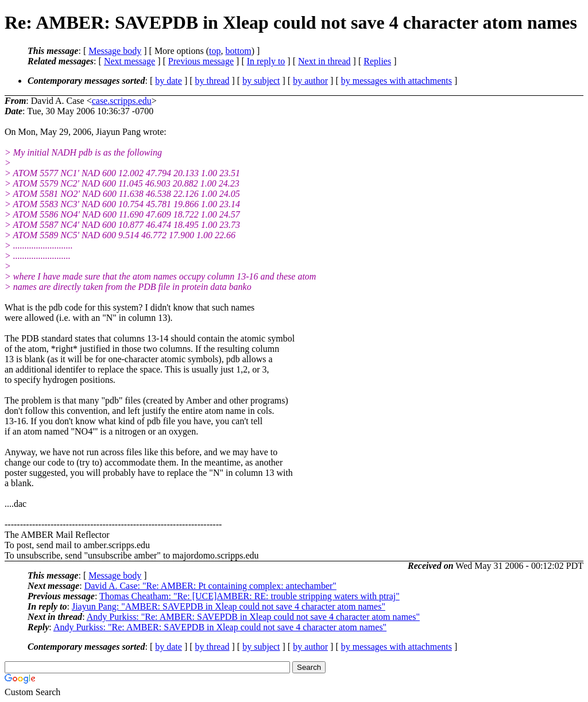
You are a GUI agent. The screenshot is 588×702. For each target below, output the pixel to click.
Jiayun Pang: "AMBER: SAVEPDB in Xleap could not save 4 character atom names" (229, 606)
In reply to (266, 61)
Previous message (201, 61)
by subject (261, 81)
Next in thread (324, 61)
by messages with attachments (396, 81)
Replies (377, 61)
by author (310, 81)
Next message (129, 61)
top (215, 51)
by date (169, 81)
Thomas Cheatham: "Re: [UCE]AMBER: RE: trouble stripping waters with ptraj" (249, 596)
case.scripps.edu (122, 101)
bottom (238, 51)
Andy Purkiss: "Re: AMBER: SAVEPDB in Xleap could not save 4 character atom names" (253, 617)
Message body (115, 51)
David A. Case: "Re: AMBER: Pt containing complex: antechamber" (210, 586)
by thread (212, 81)
